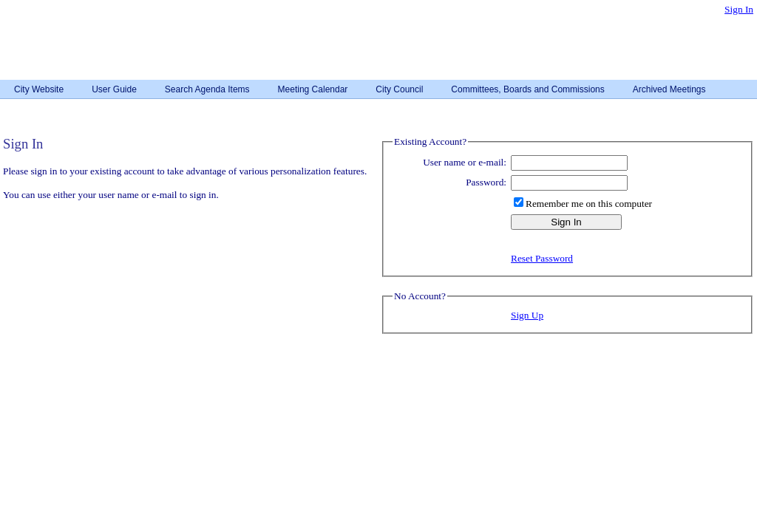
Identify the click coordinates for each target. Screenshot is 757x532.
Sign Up (527, 315)
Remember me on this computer (589, 204)
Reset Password (542, 258)
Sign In (739, 9)
